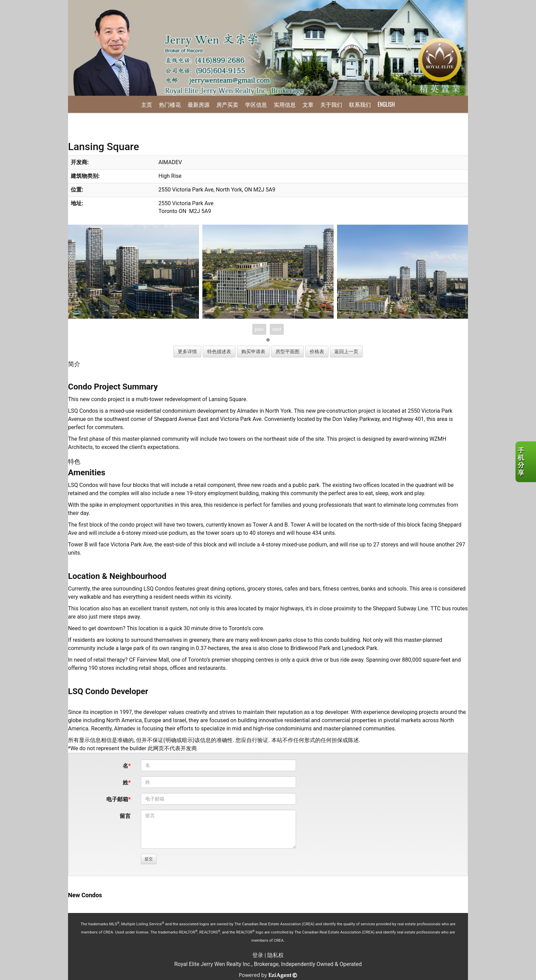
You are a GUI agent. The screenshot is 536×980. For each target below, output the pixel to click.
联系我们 (360, 104)
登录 (258, 955)
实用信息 (285, 104)
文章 (308, 104)
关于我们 (331, 104)
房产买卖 (227, 104)
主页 (147, 104)
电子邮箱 (117, 799)
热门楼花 (170, 104)
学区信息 (256, 104)
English (386, 104)
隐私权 (276, 955)
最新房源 (199, 104)
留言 (125, 816)
